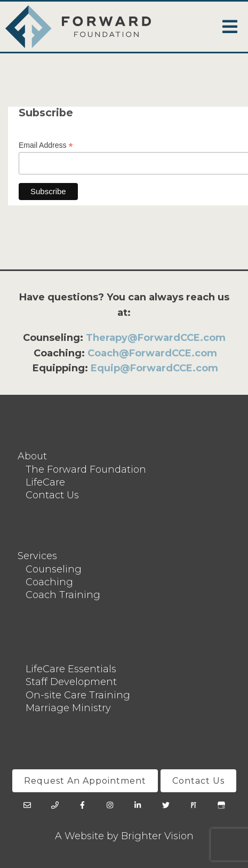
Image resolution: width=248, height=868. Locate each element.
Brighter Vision (157, 836)
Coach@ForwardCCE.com (152, 353)
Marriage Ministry (68, 708)
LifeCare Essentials (71, 669)
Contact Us (52, 495)
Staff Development (71, 682)
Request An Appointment (85, 781)
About (32, 456)
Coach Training (63, 595)
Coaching (49, 582)
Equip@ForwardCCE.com (154, 368)
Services (37, 556)
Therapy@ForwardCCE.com (156, 338)
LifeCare (45, 482)
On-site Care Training (78, 695)
